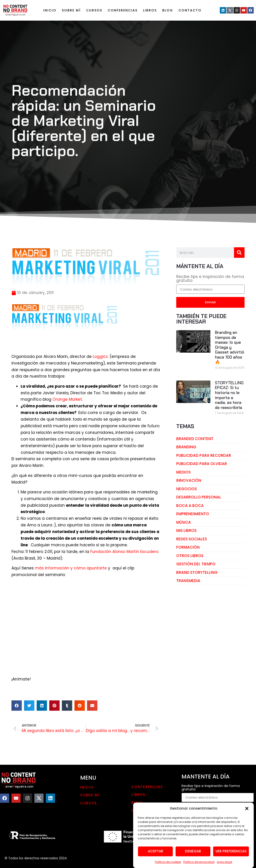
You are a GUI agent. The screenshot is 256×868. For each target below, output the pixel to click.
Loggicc (101, 356)
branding (186, 447)
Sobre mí (71, 10)
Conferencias (123, 10)
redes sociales (192, 539)
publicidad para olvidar (202, 464)
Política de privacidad (199, 862)
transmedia (188, 581)
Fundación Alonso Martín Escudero (124, 552)
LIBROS (150, 10)
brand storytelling (197, 572)
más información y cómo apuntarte (71, 568)
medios (183, 472)
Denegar (193, 851)
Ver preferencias (231, 851)
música (184, 522)
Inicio (50, 10)
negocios (187, 489)
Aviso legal (224, 862)
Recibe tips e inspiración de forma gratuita (210, 279)
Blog (168, 10)
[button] (247, 808)
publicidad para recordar (204, 455)
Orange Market (67, 399)
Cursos (94, 10)
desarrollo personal (199, 497)
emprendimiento (193, 514)
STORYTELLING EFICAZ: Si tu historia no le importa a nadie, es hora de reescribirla (229, 395)
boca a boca (190, 506)
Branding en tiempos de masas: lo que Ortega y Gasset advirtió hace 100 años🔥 (230, 347)
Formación (188, 547)
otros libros (190, 556)
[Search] (239, 253)
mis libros (186, 531)
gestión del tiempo (196, 564)
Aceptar (156, 851)
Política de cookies (168, 862)
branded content (195, 439)
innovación (189, 480)
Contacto (190, 10)
